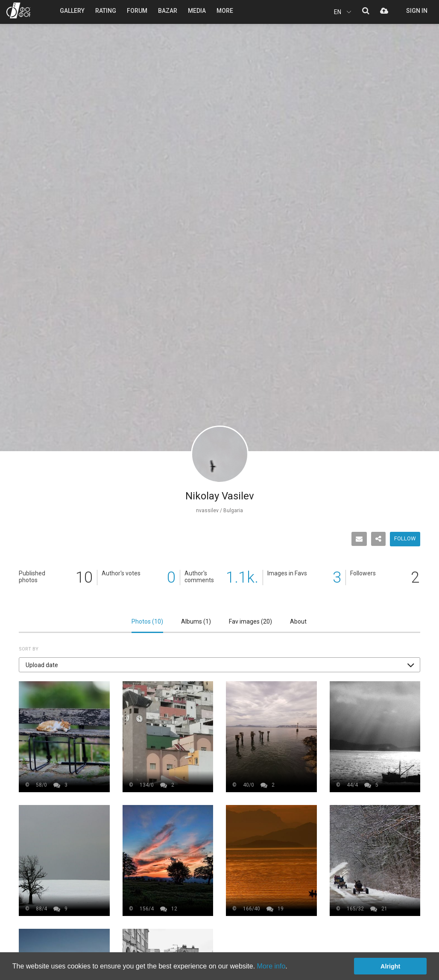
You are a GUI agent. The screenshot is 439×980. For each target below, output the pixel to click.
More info (271, 966)
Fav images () (250, 621)
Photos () (147, 621)
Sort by (29, 649)
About (298, 621)
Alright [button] (390, 966)
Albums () (196, 621)
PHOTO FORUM (18, 10)
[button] (219, 665)
